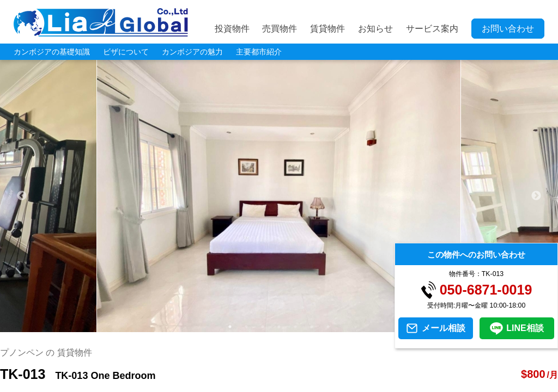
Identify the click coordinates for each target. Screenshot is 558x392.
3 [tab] (263, 327)
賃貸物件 (327, 29)
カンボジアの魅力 (192, 52)
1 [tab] (230, 327)
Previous (22, 196)
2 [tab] (246, 327)
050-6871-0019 (486, 290)
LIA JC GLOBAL (101, 22)
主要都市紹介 (259, 52)
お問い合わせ (508, 29)
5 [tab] (295, 327)
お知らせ (375, 29)
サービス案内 (432, 29)
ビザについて (126, 52)
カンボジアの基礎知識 (52, 52)
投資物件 (232, 29)
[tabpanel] (279, 196)
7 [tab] (328, 327)
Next (536, 196)
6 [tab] (312, 327)
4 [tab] (279, 327)
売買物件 (280, 29)
